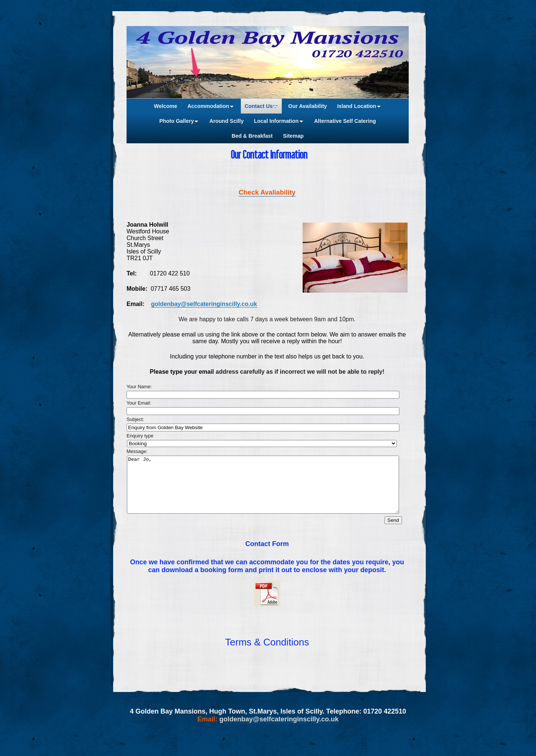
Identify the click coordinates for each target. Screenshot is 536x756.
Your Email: (139, 403)
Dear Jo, (263, 490)
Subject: (135, 419)
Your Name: (139, 387)
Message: (137, 451)
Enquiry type (140, 436)
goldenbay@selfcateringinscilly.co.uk (204, 304)
